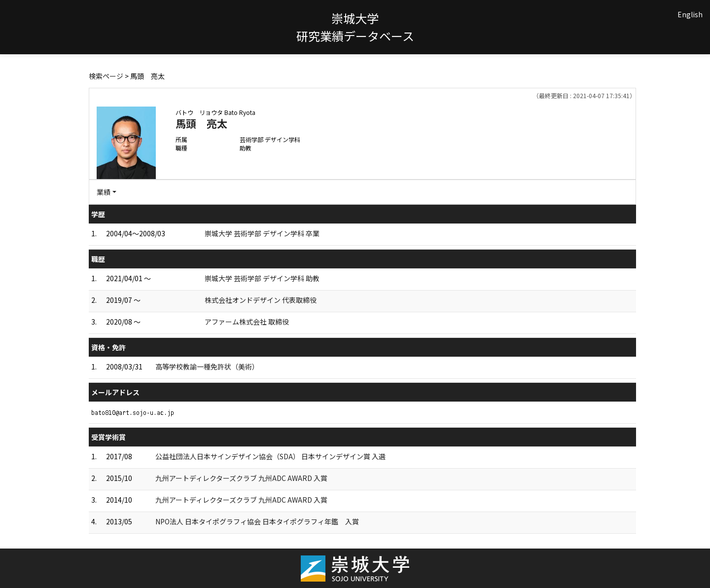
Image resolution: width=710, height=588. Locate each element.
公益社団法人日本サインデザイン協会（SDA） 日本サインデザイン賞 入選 (270, 456)
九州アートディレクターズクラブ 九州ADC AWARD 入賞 (241, 478)
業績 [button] (104, 192)
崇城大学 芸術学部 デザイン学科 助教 (262, 278)
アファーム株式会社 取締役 (247, 322)
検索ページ (106, 76)
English (690, 14)
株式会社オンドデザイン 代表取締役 (261, 300)
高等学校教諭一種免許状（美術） (207, 367)
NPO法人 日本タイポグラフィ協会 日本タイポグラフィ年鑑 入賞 (257, 521)
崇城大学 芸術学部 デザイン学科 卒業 (262, 233)
